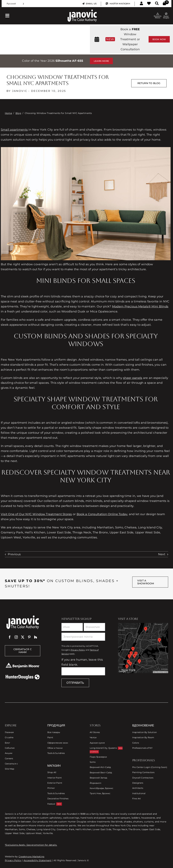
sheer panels (133, 378)
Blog (18, 113)
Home (8, 113)
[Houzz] (36, 637)
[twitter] (23, 637)
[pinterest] (29, 637)
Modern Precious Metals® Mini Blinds (140, 306)
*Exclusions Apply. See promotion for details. (31, 845)
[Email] (83, 637)
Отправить (75, 683)
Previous (14, 554)
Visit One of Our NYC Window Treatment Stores (36, 514)
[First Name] (72, 627)
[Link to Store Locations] (143, 648)
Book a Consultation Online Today (102, 514)
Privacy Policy (78, 650)
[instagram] (16, 637)
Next (162, 554)
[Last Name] (94, 627)
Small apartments (14, 130)
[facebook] (10, 637)
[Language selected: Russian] (15, 4)
